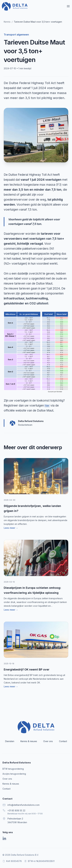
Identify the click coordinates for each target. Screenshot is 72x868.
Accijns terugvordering (14, 774)
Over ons (48, 741)
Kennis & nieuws (29, 741)
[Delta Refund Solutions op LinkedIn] (4, 839)
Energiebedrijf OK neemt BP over (27, 669)
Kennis (7, 22)
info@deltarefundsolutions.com (24, 805)
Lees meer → (11, 528)
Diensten (10, 741)
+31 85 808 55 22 (16, 810)
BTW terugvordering (13, 769)
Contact (63, 741)
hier (47, 406)
